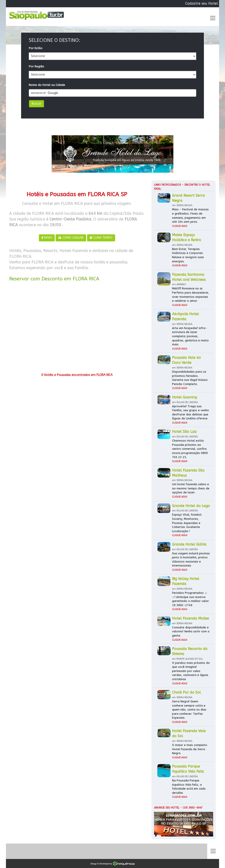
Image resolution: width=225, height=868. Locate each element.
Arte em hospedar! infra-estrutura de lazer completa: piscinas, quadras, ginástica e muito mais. (190, 336)
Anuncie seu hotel (167, 808)
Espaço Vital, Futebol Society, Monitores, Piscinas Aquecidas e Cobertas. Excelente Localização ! (187, 523)
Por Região (36, 66)
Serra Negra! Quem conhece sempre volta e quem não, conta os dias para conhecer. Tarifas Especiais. (189, 710)
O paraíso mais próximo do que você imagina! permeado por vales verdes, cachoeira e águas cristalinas (191, 671)
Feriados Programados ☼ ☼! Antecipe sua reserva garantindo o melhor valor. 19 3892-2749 (191, 599)
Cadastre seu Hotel (202, 3)
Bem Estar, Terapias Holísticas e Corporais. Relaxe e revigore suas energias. (188, 255)
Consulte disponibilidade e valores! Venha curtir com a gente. (191, 631)
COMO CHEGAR (71, 238)
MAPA (47, 238)
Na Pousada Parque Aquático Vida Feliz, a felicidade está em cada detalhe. (189, 787)
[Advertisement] (77, 329)
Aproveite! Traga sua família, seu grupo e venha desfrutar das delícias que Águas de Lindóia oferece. (190, 412)
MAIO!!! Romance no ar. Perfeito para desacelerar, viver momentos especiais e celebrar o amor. (191, 295)
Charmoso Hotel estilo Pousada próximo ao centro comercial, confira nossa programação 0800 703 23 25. (190, 449)
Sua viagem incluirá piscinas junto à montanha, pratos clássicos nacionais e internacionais (191, 560)
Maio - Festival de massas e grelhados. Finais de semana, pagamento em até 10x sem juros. (190, 216)
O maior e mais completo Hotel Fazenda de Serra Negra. (190, 749)
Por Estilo (36, 48)
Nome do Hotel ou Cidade (47, 85)
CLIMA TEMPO (101, 238)
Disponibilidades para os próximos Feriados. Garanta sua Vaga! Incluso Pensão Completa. (190, 378)
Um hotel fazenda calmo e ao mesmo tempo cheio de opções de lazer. (191, 488)
